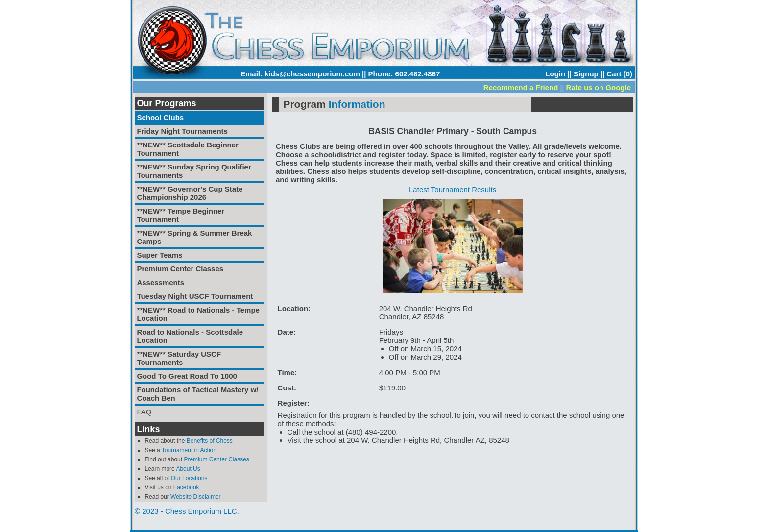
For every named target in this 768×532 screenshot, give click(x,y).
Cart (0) (619, 74)
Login (555, 74)
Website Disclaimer (195, 497)
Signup (586, 74)
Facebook (186, 487)
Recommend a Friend (521, 87)
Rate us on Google (598, 87)
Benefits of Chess (210, 441)
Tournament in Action (189, 450)
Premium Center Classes (216, 459)
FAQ (144, 412)
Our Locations (189, 478)
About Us (188, 469)
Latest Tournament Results (453, 189)
